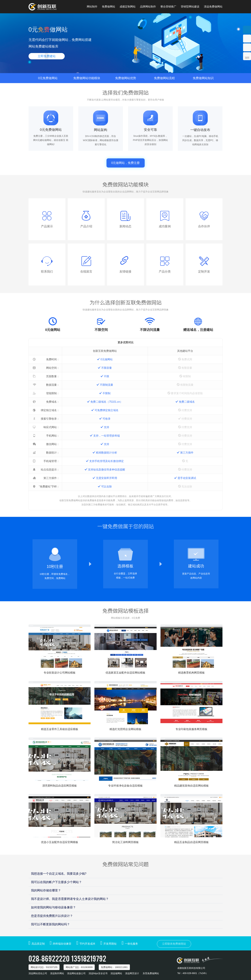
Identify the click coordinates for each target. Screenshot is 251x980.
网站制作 (92, 7)
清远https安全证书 (98, 973)
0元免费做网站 (48, 78)
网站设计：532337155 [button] (44, 967)
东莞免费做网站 (151, 973)
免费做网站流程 (164, 78)
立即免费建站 (47, 56)
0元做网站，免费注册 (125, 163)
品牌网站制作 (148, 7)
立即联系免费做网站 (174, 944)
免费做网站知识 (203, 78)
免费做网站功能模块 (87, 78)
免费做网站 (108, 7)
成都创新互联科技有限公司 (191, 968)
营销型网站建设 (190, 7)
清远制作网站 (57, 973)
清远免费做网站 (213, 7)
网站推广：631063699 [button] (79, 967)
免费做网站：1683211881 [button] (114, 967)
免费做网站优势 (126, 78)
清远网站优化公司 (38, 973)
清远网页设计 (132, 973)
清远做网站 (116, 973)
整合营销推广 (168, 7)
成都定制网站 (128, 7)
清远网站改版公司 (76, 973)
